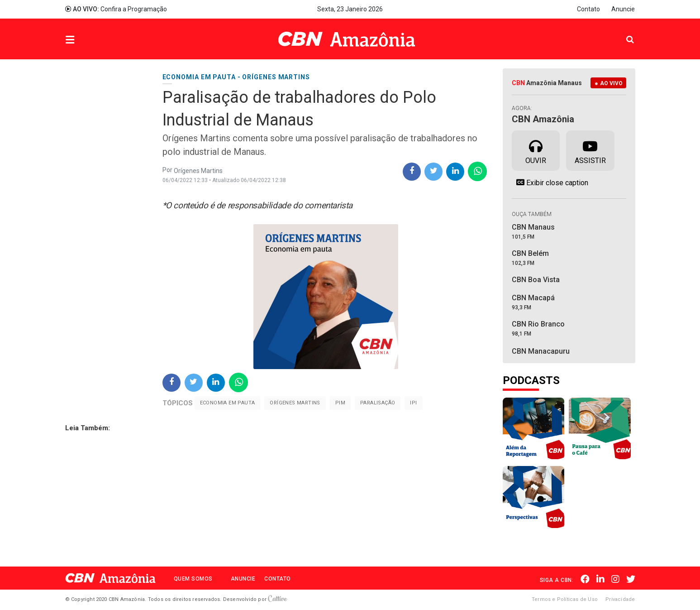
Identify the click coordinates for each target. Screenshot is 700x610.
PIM (340, 403)
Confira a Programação (116, 9)
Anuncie (623, 9)
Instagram (615, 579)
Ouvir (536, 150)
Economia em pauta (228, 403)
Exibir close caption (550, 183)
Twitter (631, 579)
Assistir (590, 150)
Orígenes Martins (295, 403)
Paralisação (378, 403)
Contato (588, 9)
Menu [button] (88, 40)
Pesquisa (623, 32)
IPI (413, 403)
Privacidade (620, 599)
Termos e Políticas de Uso (565, 599)
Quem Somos (193, 579)
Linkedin (600, 579)
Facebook (585, 579)
